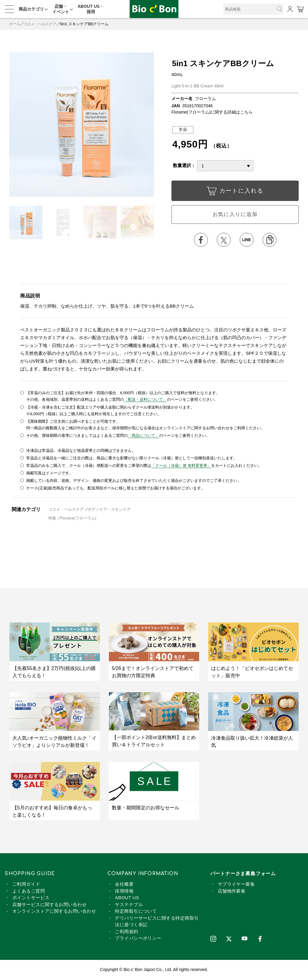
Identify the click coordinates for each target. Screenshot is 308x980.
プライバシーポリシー (138, 939)
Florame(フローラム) (79, 519)
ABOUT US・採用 (91, 9)
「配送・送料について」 (145, 401)
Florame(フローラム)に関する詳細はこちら (212, 112)
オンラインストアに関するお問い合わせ (54, 912)
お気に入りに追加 (235, 215)
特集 (53, 519)
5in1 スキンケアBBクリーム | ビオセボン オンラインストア (154, 9)
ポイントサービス (31, 898)
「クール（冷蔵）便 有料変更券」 (181, 466)
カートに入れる (235, 192)
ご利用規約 (126, 932)
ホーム (15, 24)
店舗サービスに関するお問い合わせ (49, 905)
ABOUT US (127, 898)
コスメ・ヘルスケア (42, 24)
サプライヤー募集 (236, 885)
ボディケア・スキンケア (109, 510)
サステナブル (129, 905)
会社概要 (124, 885)
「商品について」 (143, 436)
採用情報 (124, 892)
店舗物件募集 (232, 892)
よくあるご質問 (29, 892)
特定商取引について (136, 912)
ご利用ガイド (26, 885)
